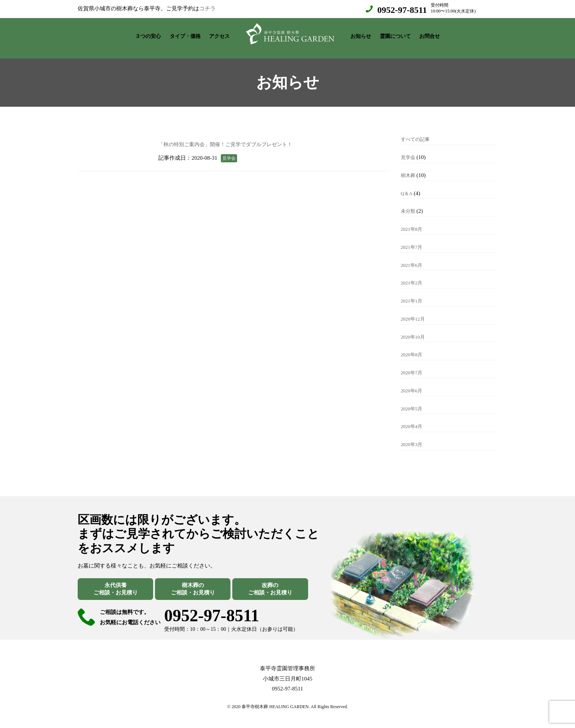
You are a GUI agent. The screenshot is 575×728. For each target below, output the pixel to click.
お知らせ (361, 34)
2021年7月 (413, 240)
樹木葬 (409, 168)
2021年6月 (413, 258)
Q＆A (408, 186)
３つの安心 (148, 34)
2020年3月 (413, 437)
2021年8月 (413, 222)
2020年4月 (413, 419)
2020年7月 (413, 365)
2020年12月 (415, 311)
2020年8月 (413, 347)
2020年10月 (415, 329)
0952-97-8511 (402, 10)
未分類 (409, 204)
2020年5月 (413, 401)
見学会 (409, 150)
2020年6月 (413, 383)
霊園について (395, 34)
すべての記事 (417, 132)
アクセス (219, 34)
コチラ (207, 8)
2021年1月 (413, 293)
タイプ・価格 (185, 34)
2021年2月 (413, 275)
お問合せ (430, 34)
